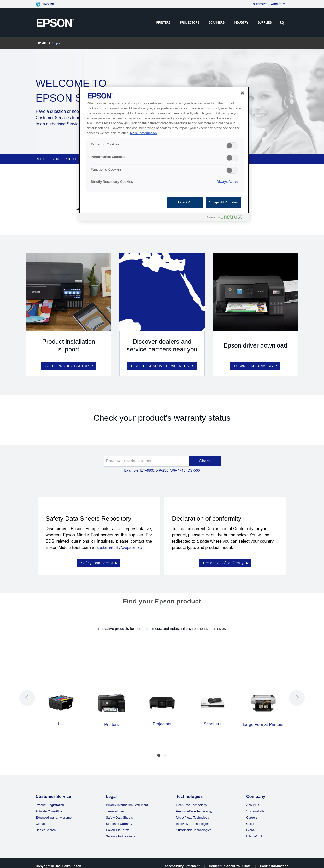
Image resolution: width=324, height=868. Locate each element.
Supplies (265, 22)
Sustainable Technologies (194, 824)
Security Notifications (120, 830)
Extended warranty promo (54, 811)
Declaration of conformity (226, 556)
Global (251, 824)
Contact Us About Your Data (230, 860)
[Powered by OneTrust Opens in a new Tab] (226, 218)
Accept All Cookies (223, 202)
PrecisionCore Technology (194, 805)
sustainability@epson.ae (119, 544)
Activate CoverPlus (49, 805)
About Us (253, 799)
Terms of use (115, 805)
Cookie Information (274, 860)
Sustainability (255, 805)
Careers (252, 811)
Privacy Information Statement (127, 799)
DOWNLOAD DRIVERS (256, 362)
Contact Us (43, 817)
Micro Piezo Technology (193, 811)
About (278, 4)
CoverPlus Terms (118, 824)
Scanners (217, 22)
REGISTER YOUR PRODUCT (57, 159)
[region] (164, 154)
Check (205, 458)
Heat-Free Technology (191, 799)
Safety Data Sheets (100, 556)
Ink (61, 717)
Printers (164, 22)
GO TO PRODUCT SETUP (69, 362)
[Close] (243, 93)
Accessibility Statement (182, 860)
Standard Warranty (119, 817)
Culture (251, 817)
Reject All (185, 202)
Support (260, 4)
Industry (241, 22)
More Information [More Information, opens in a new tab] (143, 133)
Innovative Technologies (193, 817)
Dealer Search (46, 824)
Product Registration (50, 799)
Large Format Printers (263, 718)
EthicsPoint (254, 830)
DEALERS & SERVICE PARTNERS (163, 362)
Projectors (190, 22)
